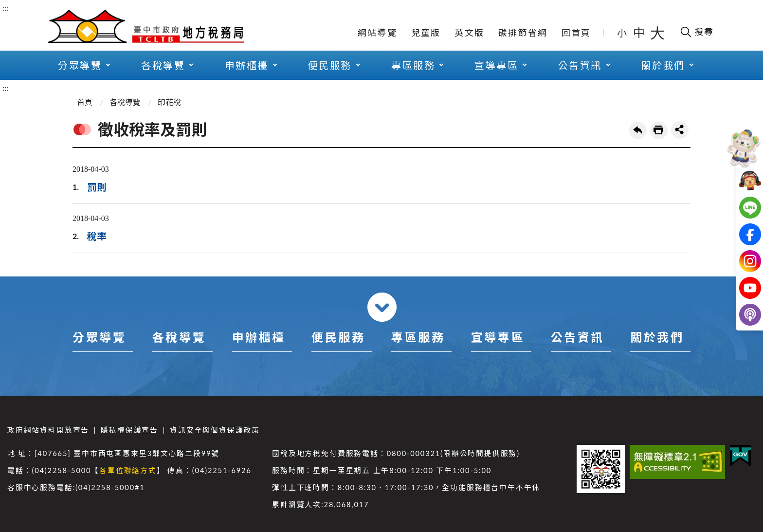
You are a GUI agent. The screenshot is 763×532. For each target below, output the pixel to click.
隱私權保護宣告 (129, 430)
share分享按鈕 (680, 130)
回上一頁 (638, 130)
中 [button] (640, 32)
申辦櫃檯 (247, 65)
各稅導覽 (163, 65)
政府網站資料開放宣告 (48, 430)
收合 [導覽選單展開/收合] (382, 307)
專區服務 (413, 65)
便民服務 (330, 65)
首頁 (85, 102)
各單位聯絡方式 (128, 470)
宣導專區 (496, 65)
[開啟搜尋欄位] (697, 32)
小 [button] (623, 33)
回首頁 (576, 33)
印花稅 (169, 102)
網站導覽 (377, 33)
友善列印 (659, 130)
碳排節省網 (523, 33)
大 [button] (657, 33)
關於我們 (663, 65)
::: (5, 8)
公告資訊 (580, 65)
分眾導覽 (80, 65)
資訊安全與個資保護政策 (215, 430)
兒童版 (426, 33)
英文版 (469, 33)
